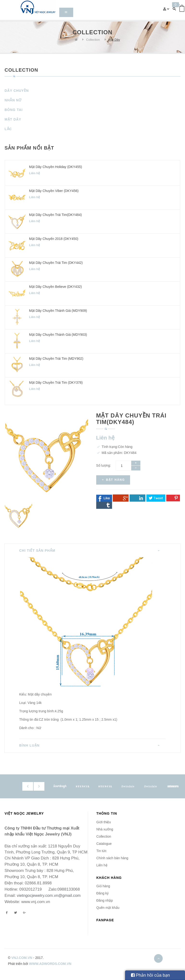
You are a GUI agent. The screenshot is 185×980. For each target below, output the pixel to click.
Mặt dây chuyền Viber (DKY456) (54, 191)
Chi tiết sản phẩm (37, 551)
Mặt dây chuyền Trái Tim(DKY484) (55, 215)
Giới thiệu (104, 822)
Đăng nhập (105, 900)
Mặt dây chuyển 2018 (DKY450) (54, 239)
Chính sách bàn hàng (112, 858)
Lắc (8, 129)
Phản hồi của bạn (150, 975)
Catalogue (104, 844)
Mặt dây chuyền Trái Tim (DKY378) (56, 383)
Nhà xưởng (105, 829)
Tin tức (102, 851)
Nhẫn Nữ (13, 100)
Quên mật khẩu (108, 908)
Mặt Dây (114, 40)
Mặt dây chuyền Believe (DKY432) (55, 287)
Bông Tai (14, 110)
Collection (93, 40)
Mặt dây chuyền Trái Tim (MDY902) (56, 359)
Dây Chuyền (17, 91)
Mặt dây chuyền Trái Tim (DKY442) (56, 263)
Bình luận (29, 745)
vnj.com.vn (22, 958)
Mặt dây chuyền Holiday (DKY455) (56, 167)
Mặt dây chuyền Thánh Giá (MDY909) (58, 311)
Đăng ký (103, 893)
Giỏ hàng (103, 886)
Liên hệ (102, 865)
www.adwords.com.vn (50, 964)
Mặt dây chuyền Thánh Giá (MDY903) (58, 335)
